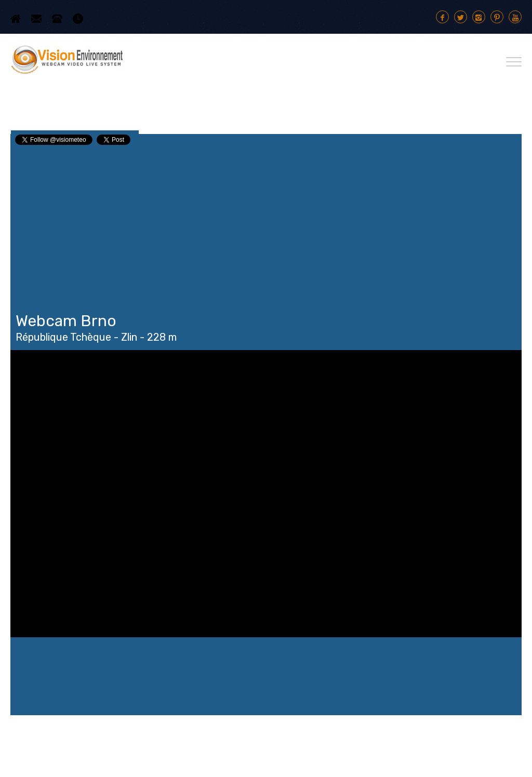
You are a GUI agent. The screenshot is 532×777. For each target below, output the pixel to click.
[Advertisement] (266, 224)
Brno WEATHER (266, 676)
